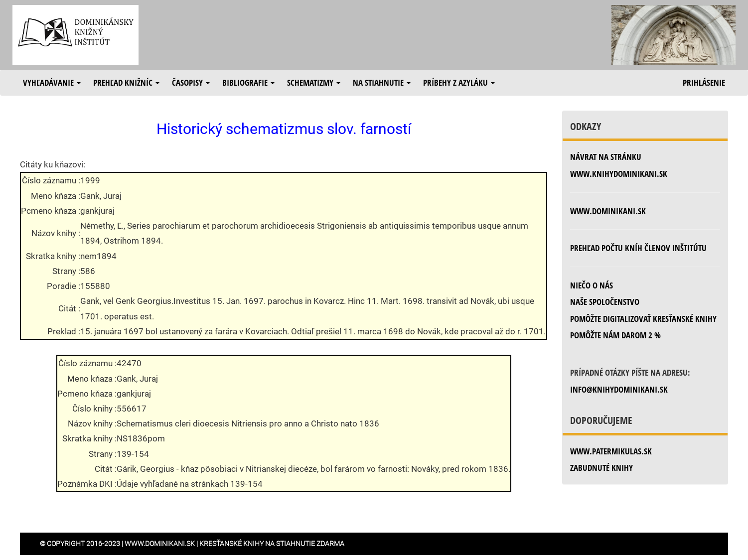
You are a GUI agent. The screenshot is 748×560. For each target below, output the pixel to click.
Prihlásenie (704, 82)
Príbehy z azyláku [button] (459, 82)
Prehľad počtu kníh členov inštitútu (638, 248)
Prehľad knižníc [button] (126, 82)
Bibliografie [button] (248, 82)
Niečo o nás (592, 285)
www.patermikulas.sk (611, 451)
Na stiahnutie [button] (382, 82)
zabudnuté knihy (601, 468)
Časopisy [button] (191, 82)
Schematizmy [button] (314, 82)
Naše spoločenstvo (605, 302)
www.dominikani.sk (608, 211)
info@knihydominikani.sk (619, 389)
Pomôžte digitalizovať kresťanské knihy (643, 319)
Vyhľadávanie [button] (52, 82)
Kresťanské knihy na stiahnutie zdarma (272, 544)
